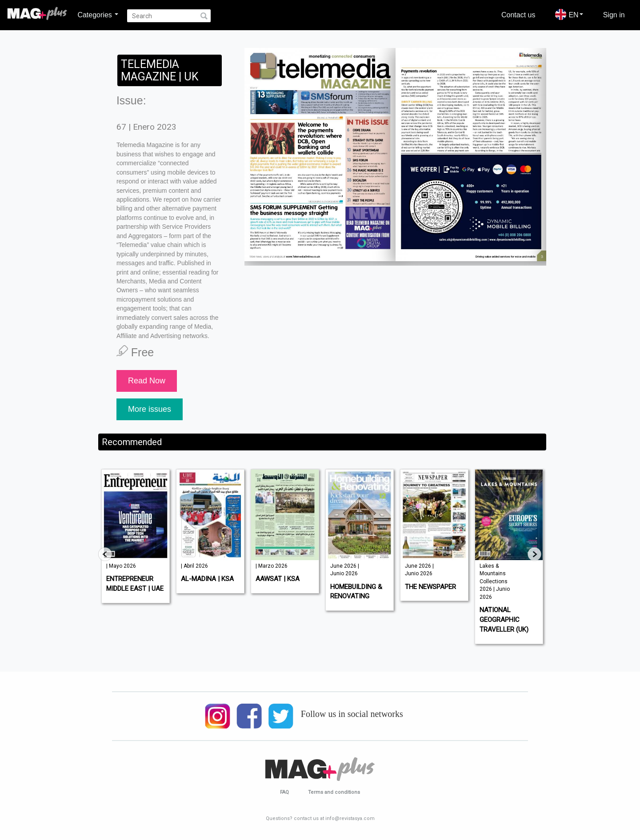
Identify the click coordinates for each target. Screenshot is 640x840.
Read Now (147, 381)
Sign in (614, 15)
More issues (150, 409)
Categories (98, 15)
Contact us (518, 15)
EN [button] (569, 14)
